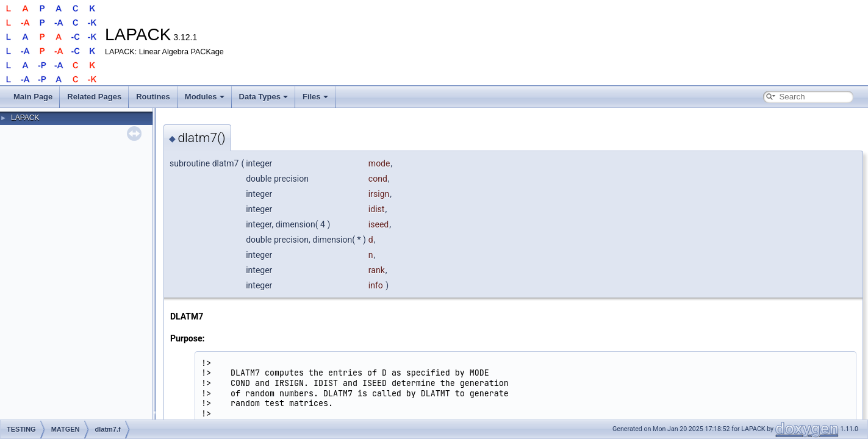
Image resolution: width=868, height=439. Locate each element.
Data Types (264, 97)
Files (315, 97)
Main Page (33, 97)
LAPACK (25, 118)
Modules (205, 97)
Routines (153, 97)
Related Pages (94, 97)
